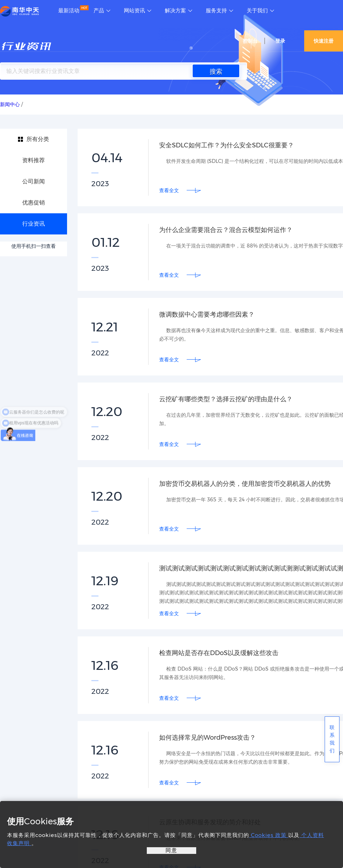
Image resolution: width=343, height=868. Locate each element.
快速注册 (324, 41)
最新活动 (69, 11)
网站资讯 (134, 11)
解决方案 (175, 11)
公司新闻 (34, 181)
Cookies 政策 (269, 835)
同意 (171, 850)
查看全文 (169, 190)
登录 (280, 41)
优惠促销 (34, 203)
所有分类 (38, 139)
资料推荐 (34, 160)
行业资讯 (34, 224)
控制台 (250, 41)
